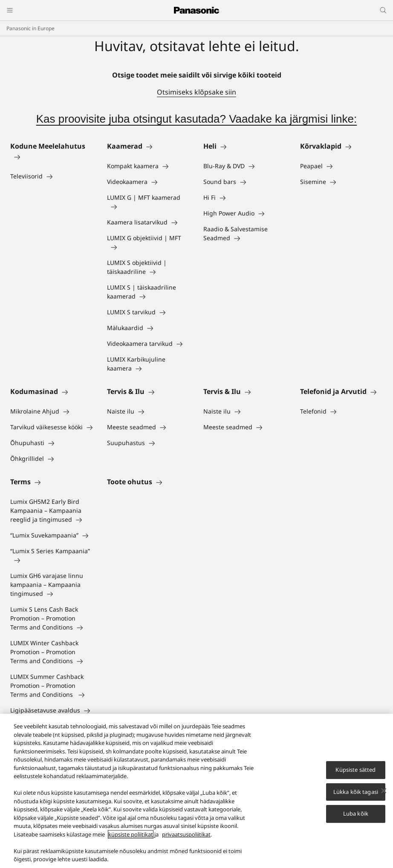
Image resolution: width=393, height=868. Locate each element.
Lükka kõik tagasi (356, 795)
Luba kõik (356, 817)
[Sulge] (384, 794)
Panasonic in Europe (30, 28)
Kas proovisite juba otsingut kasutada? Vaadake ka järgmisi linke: (197, 119)
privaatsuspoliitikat (186, 838)
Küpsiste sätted (355, 773)
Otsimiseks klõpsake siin (196, 92)
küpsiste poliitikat (131, 838)
